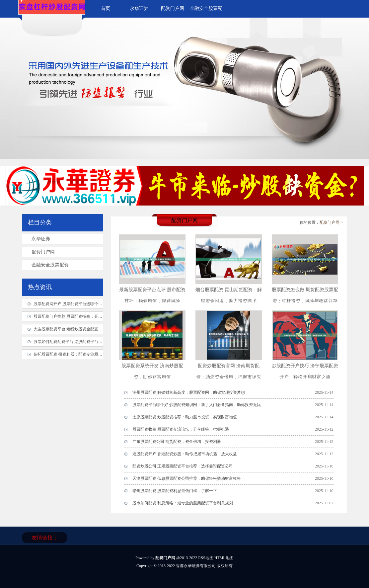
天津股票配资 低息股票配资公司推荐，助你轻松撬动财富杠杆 (187, 478)
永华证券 (139, 8)
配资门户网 (173, 8)
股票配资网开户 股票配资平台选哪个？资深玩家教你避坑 (84, 304)
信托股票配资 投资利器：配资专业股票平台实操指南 (80, 354)
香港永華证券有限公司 (196, 566)
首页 (106, 8)
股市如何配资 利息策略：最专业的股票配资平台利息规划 (183, 503)
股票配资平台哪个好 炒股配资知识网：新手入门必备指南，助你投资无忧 (197, 405)
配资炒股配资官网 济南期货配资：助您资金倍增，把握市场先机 (229, 377)
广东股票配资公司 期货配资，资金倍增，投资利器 (177, 442)
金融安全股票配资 (50, 265)
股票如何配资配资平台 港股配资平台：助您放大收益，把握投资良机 (94, 342)
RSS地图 (206, 558)
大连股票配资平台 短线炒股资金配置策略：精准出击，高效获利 (90, 329)
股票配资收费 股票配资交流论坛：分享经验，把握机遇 (181, 429)
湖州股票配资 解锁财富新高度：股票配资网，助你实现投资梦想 (189, 392)
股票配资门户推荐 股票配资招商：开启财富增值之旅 (80, 316)
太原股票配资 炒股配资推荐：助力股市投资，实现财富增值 (185, 417)
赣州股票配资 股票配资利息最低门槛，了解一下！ (177, 491)
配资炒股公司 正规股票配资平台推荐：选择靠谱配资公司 (183, 466)
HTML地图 (224, 558)
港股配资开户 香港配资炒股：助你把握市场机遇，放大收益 (185, 454)
